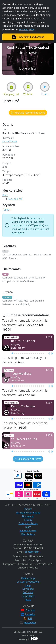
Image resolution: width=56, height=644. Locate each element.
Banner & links (28, 530)
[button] (11, 87)
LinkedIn (30, 614)
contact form (32, 552)
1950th (6, 210)
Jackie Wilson (10, 141)
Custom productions (28, 582)
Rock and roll (15, 199)
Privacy (28, 520)
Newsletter (30, 623)
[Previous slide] (49, 353)
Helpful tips (28, 596)
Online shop (28, 578)
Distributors (28, 534)
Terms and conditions (28, 513)
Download (28, 589)
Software (28, 592)
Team (28, 527)
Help (28, 585)
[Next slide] (52, 353)
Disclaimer (28, 516)
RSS (30, 618)
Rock (5, 195)
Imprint (28, 509)
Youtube (30, 610)
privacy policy (27, 29)
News (28, 600)
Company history (28, 523)
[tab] (12, 353)
